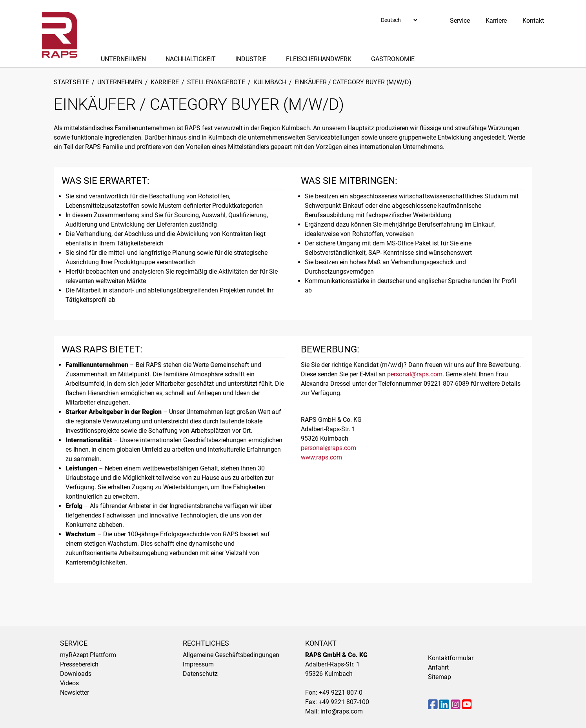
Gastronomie (393, 59)
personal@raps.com (415, 374)
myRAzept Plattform (88, 655)
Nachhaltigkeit (191, 59)
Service (460, 21)
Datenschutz (200, 674)
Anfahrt (438, 667)
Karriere (496, 21)
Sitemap (439, 677)
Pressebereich (79, 664)
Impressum (198, 664)
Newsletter (75, 693)
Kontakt (533, 21)
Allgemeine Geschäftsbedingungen (231, 655)
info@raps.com (342, 711)
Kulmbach (270, 82)
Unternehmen (123, 59)
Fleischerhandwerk (319, 59)
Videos (69, 683)
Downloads (76, 674)
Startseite (71, 82)
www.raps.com (321, 457)
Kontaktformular (451, 658)
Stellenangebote (216, 82)
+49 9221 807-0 (341, 693)
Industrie (251, 59)
